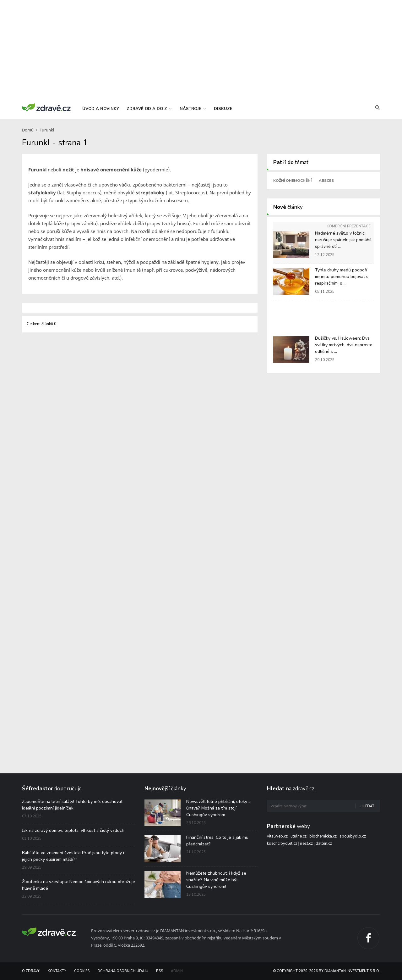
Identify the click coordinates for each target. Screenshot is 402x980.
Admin (177, 971)
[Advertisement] (201, 50)
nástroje (193, 109)
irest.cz (306, 844)
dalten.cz (324, 844)
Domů (28, 130)
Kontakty (57, 971)
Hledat (367, 806)
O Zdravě (31, 971)
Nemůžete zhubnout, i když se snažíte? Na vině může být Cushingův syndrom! (216, 880)
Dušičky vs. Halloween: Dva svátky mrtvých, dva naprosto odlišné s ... (344, 345)
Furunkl (47, 130)
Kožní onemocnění (292, 181)
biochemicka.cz (323, 836)
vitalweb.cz (277, 836)
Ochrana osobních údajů (123, 971)
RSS (160, 971)
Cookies (82, 971)
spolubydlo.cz (353, 836)
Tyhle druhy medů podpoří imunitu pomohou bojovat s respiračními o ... (342, 277)
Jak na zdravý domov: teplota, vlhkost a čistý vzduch (73, 830)
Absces (326, 181)
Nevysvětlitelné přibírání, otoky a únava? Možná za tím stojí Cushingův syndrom (218, 808)
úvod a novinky (101, 109)
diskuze (223, 109)
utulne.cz (299, 836)
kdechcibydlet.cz (282, 844)
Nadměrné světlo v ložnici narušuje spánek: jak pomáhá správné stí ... (343, 240)
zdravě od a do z (149, 109)
